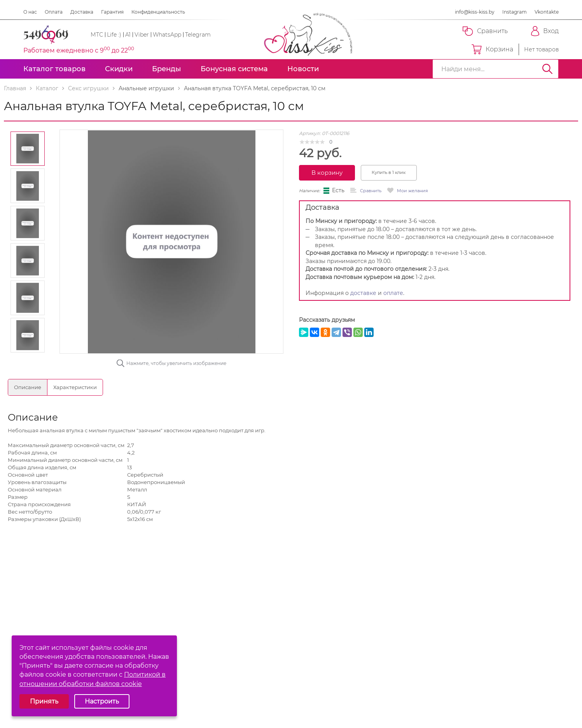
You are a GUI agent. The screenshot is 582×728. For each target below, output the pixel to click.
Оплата (54, 12)
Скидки (119, 69)
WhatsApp (167, 35)
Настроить (102, 701)
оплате (393, 293)
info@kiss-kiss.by (475, 12)
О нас (30, 12)
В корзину (327, 173)
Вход (545, 31)
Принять (44, 701)
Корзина (492, 49)
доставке (363, 293)
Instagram (515, 12)
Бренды (167, 69)
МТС (97, 35)
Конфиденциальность (158, 12)
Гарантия (112, 12)
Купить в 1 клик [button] (389, 172)
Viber (142, 35)
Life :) (114, 35)
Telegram (198, 35)
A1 (128, 35)
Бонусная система (234, 69)
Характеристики (75, 387)
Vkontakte (547, 12)
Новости (303, 69)
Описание (28, 387)
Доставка (82, 12)
